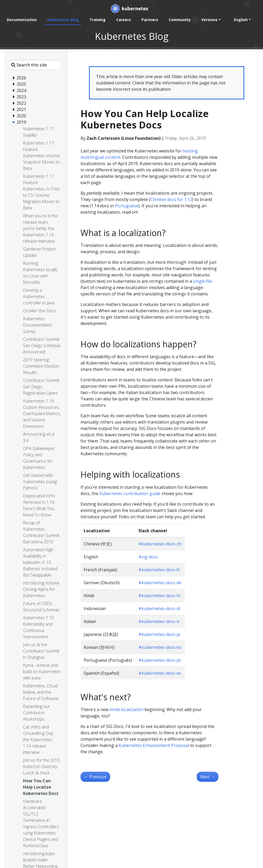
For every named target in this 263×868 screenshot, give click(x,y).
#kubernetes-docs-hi (159, 596)
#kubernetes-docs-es (160, 673)
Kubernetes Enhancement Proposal (154, 745)
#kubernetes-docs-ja (159, 634)
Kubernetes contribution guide (130, 493)
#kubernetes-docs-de (160, 583)
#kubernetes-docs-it (159, 621)
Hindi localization (126, 709)
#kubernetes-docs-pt (160, 660)
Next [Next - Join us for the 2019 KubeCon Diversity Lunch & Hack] (208, 777)
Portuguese (127, 206)
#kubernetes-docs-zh (160, 544)
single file (202, 281)
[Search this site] (35, 65)
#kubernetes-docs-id (159, 608)
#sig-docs (148, 557)
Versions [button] (209, 20)
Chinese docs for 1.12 (171, 199)
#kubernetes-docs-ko (160, 647)
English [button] (241, 20)
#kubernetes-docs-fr (159, 570)
